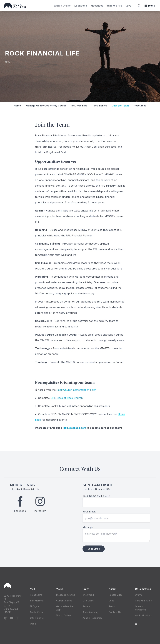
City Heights (37, 618)
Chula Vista (36, 612)
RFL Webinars (79, 106)
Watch (60, 589)
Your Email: (89, 512)
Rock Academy (91, 612)
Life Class (88, 601)
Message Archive (66, 595)
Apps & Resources (92, 618)
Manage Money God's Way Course (46, 106)
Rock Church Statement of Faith (76, 390)
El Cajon (34, 606)
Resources (140, 106)
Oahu (33, 624)
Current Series (64, 601)
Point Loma (36, 595)
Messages (97, 6)
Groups (86, 606)
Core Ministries (143, 601)
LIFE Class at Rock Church (67, 398)
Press (112, 606)
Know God (88, 595)
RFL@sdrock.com (75, 428)
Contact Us (115, 612)
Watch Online (62, 6)
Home (17, 106)
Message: (88, 527)
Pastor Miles (116, 595)
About (112, 589)
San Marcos (36, 601)
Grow (86, 589)
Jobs (111, 601)
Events (139, 595)
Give (129, 6)
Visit (32, 589)
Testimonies (100, 106)
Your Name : (96, 496)
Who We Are (115, 6)
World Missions (143, 615)
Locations (81, 6)
